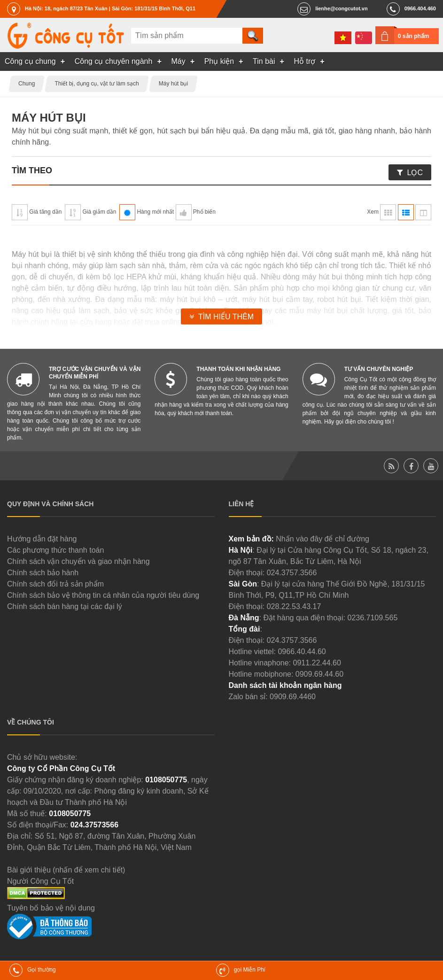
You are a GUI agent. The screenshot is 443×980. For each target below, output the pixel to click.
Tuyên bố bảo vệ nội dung (51, 908)
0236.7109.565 (373, 618)
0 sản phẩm (414, 36)
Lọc (415, 173)
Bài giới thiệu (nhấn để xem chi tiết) (66, 870)
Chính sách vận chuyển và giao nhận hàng (78, 561)
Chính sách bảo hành (43, 573)
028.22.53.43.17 (294, 606)
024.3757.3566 (292, 573)
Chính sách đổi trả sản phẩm (55, 584)
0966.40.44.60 (302, 652)
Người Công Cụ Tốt (40, 881)
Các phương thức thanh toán (55, 550)
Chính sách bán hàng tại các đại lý (65, 606)
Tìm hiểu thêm (226, 317)
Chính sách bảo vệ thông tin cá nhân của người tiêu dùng (103, 595)
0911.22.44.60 (317, 663)
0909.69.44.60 (319, 674)
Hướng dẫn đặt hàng (42, 539)
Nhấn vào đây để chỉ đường (323, 539)
